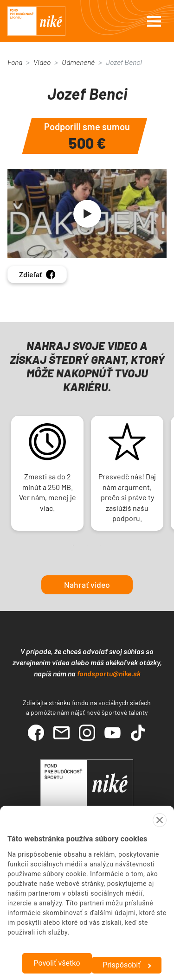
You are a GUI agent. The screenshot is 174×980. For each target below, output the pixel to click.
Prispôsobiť (127, 965)
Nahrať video (87, 585)
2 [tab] (87, 545)
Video (42, 62)
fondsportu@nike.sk (109, 673)
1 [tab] (73, 545)
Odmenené (78, 62)
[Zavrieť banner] (160, 820)
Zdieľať (37, 274)
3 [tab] (101, 545)
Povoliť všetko (57, 963)
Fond (15, 62)
